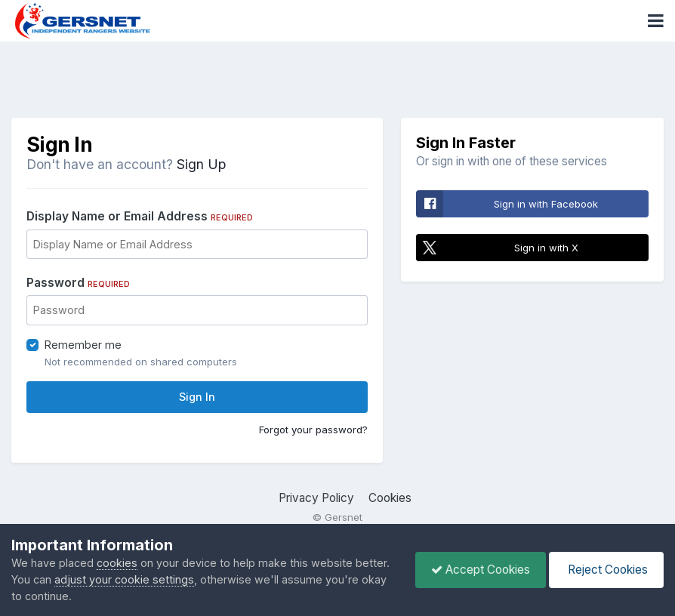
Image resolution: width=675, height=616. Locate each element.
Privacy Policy (316, 498)
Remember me (83, 345)
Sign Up (201, 164)
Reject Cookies (606, 570)
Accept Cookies (481, 570)
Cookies (390, 498)
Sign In (197, 397)
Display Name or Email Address (140, 216)
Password (78, 283)
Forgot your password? (313, 430)
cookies (117, 563)
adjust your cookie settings (124, 579)
